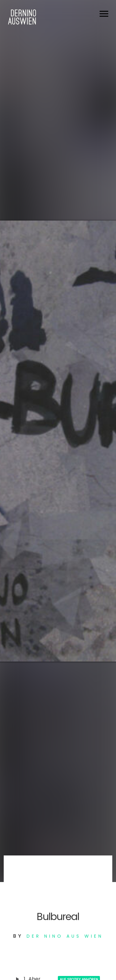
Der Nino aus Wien (65, 936)
